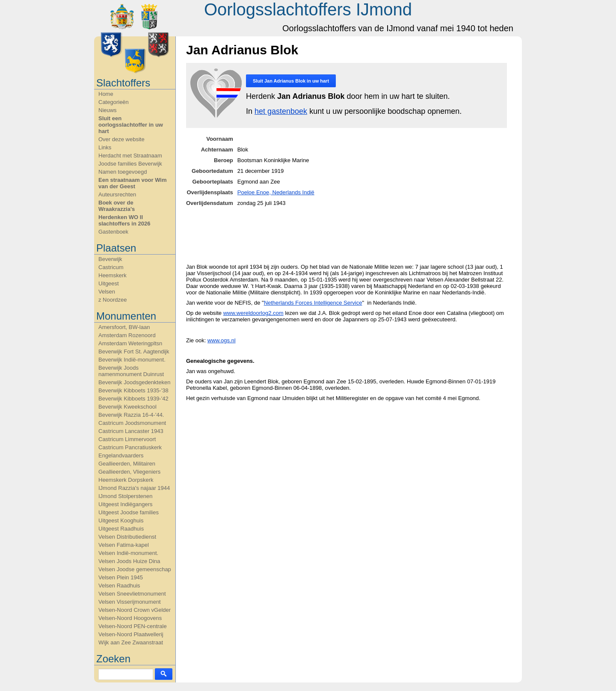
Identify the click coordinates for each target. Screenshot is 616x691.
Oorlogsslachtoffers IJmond (308, 9)
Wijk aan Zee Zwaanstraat (131, 642)
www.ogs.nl (222, 340)
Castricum (111, 267)
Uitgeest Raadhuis (121, 529)
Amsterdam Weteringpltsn (130, 343)
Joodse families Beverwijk (130, 164)
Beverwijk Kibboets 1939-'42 (133, 399)
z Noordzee (113, 300)
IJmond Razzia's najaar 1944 (134, 488)
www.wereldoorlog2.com (253, 313)
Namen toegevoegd (123, 172)
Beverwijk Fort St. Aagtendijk (134, 351)
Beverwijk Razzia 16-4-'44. (131, 415)
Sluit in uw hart (291, 81)
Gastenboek (113, 232)
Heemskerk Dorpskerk (126, 480)
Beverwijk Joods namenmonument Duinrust (131, 371)
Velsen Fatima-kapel (124, 545)
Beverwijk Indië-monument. (132, 360)
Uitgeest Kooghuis (121, 520)
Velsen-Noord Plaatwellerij (131, 634)
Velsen (107, 292)
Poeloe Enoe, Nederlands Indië (276, 192)
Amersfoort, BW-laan (124, 327)
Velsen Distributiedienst (127, 537)
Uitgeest (109, 283)
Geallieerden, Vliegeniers (129, 472)
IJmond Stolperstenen (125, 496)
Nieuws (108, 110)
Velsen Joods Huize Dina (129, 561)
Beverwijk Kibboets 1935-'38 (133, 390)
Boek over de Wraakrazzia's (117, 206)
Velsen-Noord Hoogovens (130, 618)
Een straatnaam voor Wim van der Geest (133, 183)
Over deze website (121, 139)
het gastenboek (281, 111)
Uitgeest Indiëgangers (125, 504)
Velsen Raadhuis (119, 586)
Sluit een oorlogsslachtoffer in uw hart (131, 125)
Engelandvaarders (121, 455)
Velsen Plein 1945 (121, 577)
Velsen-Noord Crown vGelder (135, 610)
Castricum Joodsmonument (132, 423)
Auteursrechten (117, 194)
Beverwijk (110, 259)
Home (106, 94)
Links (105, 147)
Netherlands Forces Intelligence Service (313, 303)
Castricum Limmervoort (127, 439)
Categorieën (114, 102)
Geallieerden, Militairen (127, 464)
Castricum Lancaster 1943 (131, 431)
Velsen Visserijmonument (130, 602)
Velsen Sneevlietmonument (132, 594)
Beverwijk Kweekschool (127, 407)
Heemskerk (113, 275)
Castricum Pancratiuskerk (130, 447)
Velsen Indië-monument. (128, 553)
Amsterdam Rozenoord (127, 335)
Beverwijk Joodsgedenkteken (134, 382)
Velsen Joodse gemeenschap (135, 569)
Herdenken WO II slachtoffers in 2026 (124, 220)
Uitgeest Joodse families (129, 512)
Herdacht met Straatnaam (130, 156)
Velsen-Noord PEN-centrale (133, 626)
